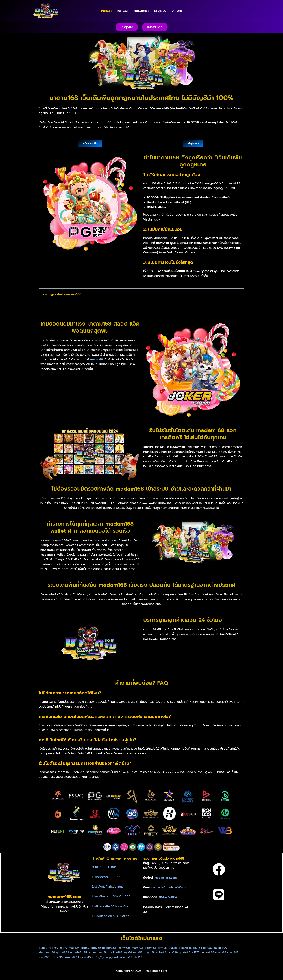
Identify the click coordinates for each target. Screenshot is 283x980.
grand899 (64, 953)
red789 (54, 948)
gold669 (191, 953)
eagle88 (154, 953)
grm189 (167, 948)
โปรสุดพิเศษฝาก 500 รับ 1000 (111, 896)
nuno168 (77, 953)
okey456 (155, 948)
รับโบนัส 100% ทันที (104, 867)
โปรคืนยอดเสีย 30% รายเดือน (110, 906)
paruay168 (216, 948)
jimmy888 (127, 948)
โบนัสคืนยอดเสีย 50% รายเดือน (112, 916)
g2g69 (43, 948)
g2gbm (120, 957)
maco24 (75, 948)
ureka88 (227, 953)
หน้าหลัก (106, 11)
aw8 (111, 957)
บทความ (177, 11)
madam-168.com (166, 878)
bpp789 (98, 948)
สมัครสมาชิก (141, 11)
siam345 (44, 957)
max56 (142, 953)
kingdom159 (47, 953)
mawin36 (141, 948)
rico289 (178, 953)
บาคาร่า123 (87, 957)
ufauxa (178, 948)
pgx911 (188, 948)
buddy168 (201, 948)
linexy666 (213, 953)
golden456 (112, 948)
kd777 (201, 953)
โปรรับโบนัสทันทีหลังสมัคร (108, 887)
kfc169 (156, 957)
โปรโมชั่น (122, 11)
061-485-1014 (168, 897)
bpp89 (86, 948)
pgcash (132, 957)
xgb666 (166, 953)
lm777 (64, 948)
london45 (101, 957)
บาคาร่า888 (58, 957)
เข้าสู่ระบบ (160, 11)
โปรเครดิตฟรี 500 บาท (106, 877)
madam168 (118, 953)
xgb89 (132, 953)
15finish (90, 953)
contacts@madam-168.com (170, 887)
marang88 (103, 953)
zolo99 (229, 948)
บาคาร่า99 (73, 957)
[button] (127, 27)
